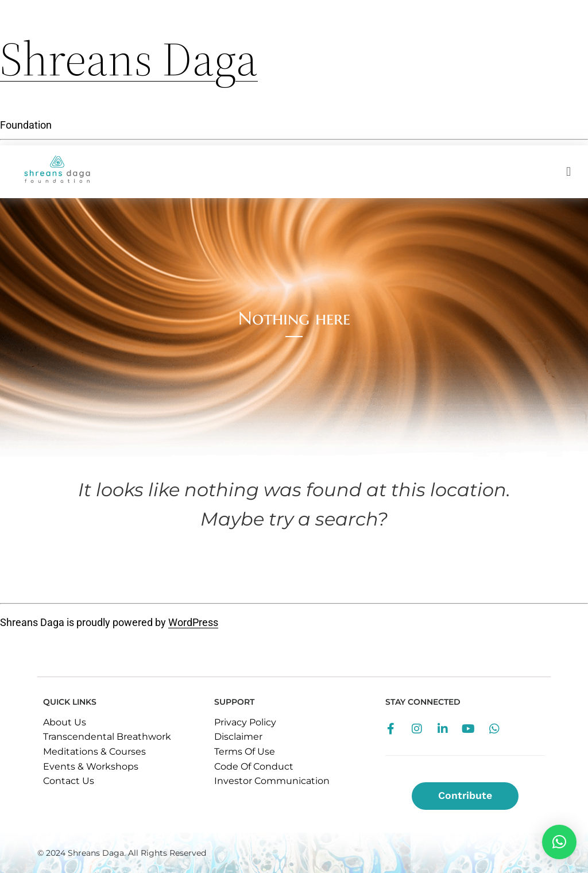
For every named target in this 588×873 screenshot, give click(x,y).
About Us (65, 722)
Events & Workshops (91, 766)
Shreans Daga (129, 59)
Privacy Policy (245, 722)
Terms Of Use (245, 752)
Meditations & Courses (94, 752)
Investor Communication (272, 781)
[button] (559, 842)
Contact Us (69, 781)
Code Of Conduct (254, 766)
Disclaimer (238, 737)
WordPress (193, 622)
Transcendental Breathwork (107, 737)
